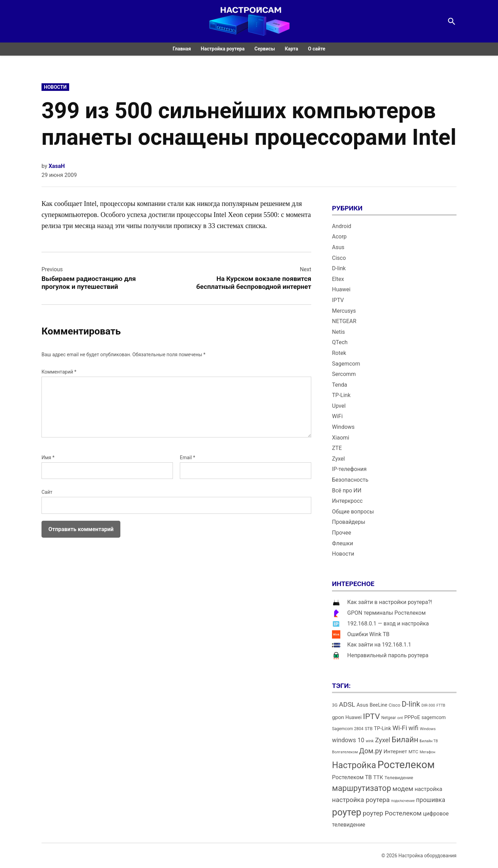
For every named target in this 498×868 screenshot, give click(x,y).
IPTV (338, 300)
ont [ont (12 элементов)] (400, 718)
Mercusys (344, 311)
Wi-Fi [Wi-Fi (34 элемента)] (400, 728)
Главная (182, 49)
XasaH (57, 166)
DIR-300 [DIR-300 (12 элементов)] (428, 705)
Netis (338, 332)
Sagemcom (346, 364)
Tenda (340, 385)
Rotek (339, 353)
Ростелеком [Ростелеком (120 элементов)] (406, 765)
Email (187, 457)
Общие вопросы (353, 512)
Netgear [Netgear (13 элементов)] (388, 718)
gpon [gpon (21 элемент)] (338, 717)
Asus (338, 247)
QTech (340, 342)
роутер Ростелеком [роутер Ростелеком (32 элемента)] (392, 813)
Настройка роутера (223, 49)
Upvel (339, 406)
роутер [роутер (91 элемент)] (347, 812)
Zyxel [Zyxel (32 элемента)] (382, 740)
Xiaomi (341, 438)
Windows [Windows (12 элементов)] (428, 729)
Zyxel (338, 459)
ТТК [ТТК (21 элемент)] (378, 777)
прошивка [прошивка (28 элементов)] (431, 800)
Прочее (342, 533)
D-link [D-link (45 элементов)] (411, 704)
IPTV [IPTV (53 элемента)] (372, 716)
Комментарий (59, 372)
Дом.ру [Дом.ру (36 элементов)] (371, 751)
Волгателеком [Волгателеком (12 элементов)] (345, 752)
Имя (48, 457)
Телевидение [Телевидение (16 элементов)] (399, 778)
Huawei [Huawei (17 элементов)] (354, 717)
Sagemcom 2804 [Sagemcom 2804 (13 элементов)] (348, 729)
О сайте (317, 49)
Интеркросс (347, 501)
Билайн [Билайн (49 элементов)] (405, 739)
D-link (339, 268)
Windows (343, 427)
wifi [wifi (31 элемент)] (413, 728)
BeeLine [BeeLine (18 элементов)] (379, 705)
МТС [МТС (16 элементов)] (413, 752)
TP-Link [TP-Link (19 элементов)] (382, 728)
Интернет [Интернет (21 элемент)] (395, 752)
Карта (292, 49)
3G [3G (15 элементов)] (335, 705)
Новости (55, 87)
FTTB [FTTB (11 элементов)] (441, 705)
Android (342, 226)
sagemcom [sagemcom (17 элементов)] (434, 717)
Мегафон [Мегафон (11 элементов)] (427, 752)
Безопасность (350, 480)
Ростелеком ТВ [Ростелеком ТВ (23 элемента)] (352, 777)
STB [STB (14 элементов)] (369, 729)
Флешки (343, 543)
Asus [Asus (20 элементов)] (362, 705)
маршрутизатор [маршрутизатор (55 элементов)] (362, 788)
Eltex (338, 279)
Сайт (47, 492)
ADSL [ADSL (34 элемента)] (347, 704)
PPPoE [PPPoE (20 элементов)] (412, 717)
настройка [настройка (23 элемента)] (428, 789)
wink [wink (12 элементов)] (370, 741)
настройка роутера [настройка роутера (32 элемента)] (361, 800)
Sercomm (344, 374)
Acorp (339, 237)
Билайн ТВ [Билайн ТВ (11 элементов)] (429, 741)
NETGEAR (344, 321)
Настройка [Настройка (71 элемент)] (354, 765)
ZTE (337, 448)
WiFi (337, 416)
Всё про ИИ (347, 490)
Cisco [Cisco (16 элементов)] (395, 705)
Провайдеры (349, 522)
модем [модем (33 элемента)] (403, 789)
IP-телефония (349, 469)
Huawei (341, 289)
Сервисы (265, 49)
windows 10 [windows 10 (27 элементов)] (348, 740)
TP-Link (341, 395)
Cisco (339, 258)
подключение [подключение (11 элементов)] (403, 801)
